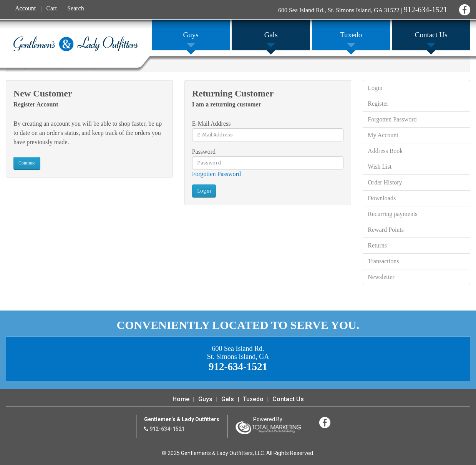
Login (375, 88)
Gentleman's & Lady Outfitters (75, 44)
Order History (385, 182)
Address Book (385, 151)
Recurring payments (392, 214)
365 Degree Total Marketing (268, 428)
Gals (228, 399)
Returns (377, 245)
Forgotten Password (216, 174)
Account (25, 8)
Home (181, 399)
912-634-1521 (425, 10)
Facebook (464, 9)
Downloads (382, 198)
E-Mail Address (211, 124)
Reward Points (386, 230)
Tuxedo (253, 399)
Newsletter (381, 277)
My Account (383, 135)
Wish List (380, 167)
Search (76, 8)
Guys (205, 399)
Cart (51, 8)
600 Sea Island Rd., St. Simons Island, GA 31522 (339, 10)
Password (204, 152)
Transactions (383, 261)
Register (378, 104)
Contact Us (288, 399)
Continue (27, 163)
